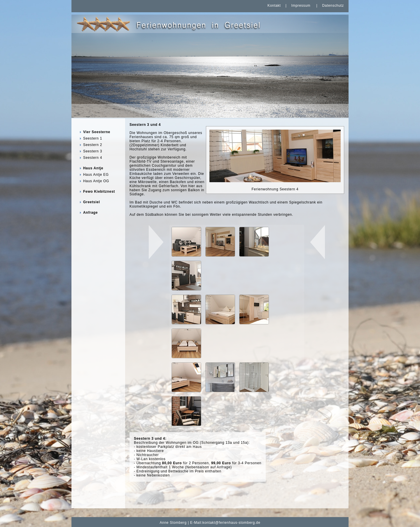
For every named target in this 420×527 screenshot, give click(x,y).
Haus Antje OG (96, 181)
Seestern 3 (93, 151)
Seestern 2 (93, 145)
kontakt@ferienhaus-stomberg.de (231, 523)
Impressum (301, 6)
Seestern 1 (93, 138)
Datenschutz (333, 6)
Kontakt (274, 6)
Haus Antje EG (96, 175)
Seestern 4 (93, 158)
